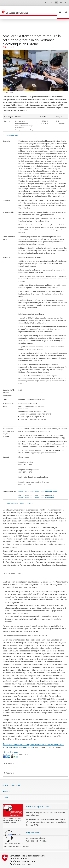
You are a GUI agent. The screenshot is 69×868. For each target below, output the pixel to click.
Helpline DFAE (33, 826)
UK (66, 3)
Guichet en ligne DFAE (11, 780)
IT (51, 3)
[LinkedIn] (9, 750)
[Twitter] (7, 750)
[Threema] (12, 750)
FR (56, 3)
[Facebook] (4, 750)
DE (46, 3)
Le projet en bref (11, 129)
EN (61, 3)
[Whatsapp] (15, 750)
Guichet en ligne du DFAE (38, 801)
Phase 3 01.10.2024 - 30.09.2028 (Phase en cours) (38, 485)
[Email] (17, 750)
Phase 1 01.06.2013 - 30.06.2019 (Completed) (36, 492)
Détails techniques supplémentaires (18, 497)
